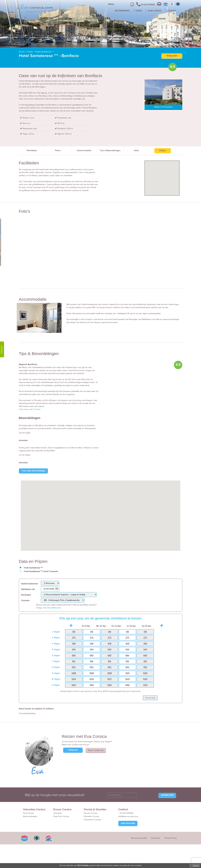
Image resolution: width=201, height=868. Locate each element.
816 (74, 661)
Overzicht (58, 813)
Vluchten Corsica (91, 816)
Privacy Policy (171, 838)
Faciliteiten (32, 150)
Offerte (111, 4)
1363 (92, 685)
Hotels (30, 52)
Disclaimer (156, 838)
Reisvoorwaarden (139, 838)
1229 (127, 679)
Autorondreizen (30, 816)
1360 (74, 685)
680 (74, 656)
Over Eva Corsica (61, 816)
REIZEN (139, 11)
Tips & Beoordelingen (110, 150)
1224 (74, 679)
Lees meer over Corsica (30, 409)
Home (22, 52)
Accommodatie (84, 150)
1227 (109, 679)
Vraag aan (73, 750)
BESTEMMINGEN (122, 11)
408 (74, 644)
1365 (109, 685)
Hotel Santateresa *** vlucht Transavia (41, 571)
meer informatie (128, 823)
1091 (127, 673)
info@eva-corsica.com (128, 816)
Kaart (136, 150)
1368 (127, 685)
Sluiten (196, 866)
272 (74, 638)
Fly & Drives (28, 813)
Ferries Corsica (91, 813)
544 (74, 649)
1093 (145, 673)
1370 (145, 685)
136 (74, 632)
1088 (74, 673)
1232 (145, 679)
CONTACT (172, 11)
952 (74, 667)
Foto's (58, 150)
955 (145, 667)
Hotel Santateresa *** (44, 52)
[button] (101, 513)
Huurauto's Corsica (92, 820)
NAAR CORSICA (155, 11)
